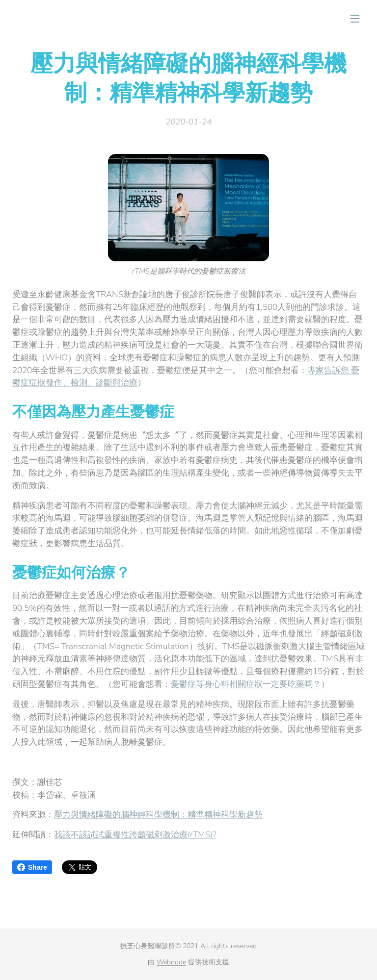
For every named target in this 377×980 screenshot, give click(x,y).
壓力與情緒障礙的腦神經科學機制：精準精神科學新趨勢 (158, 815)
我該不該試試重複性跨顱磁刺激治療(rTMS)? (135, 835)
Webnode (171, 962)
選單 (355, 19)
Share (32, 867)
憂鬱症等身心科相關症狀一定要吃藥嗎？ (246, 684)
